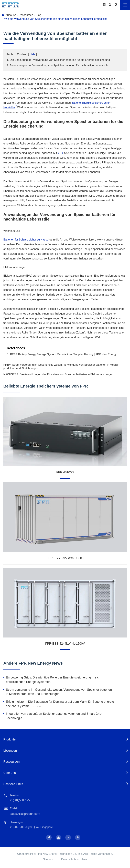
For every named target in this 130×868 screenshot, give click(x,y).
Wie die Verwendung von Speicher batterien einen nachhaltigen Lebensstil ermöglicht (55, 19)
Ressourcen (26, 15)
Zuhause (11, 15)
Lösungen (10, 751)
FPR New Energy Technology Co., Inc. (60, 854)
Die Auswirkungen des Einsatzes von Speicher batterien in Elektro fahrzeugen (66, 374)
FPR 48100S (65, 472)
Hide (32, 54)
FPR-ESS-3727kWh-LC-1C (65, 558)
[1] (16, 105)
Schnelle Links (13, 784)
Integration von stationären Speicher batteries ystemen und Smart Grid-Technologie (54, 716)
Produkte (9, 739)
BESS (61, 153)
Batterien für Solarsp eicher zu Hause (26, 240)
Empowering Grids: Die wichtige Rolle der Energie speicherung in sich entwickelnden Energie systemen (53, 680)
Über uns (10, 773)
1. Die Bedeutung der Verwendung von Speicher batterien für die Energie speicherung (58, 60)
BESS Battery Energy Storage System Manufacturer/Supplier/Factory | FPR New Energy (63, 354)
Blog (38, 15)
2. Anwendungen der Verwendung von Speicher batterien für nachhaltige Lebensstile (58, 65)
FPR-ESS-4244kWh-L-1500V (65, 644)
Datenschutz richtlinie (74, 859)
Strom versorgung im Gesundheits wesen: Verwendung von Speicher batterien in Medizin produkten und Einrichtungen (59, 692)
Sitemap (48, 859)
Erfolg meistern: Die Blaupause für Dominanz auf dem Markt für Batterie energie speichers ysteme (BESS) (60, 704)
